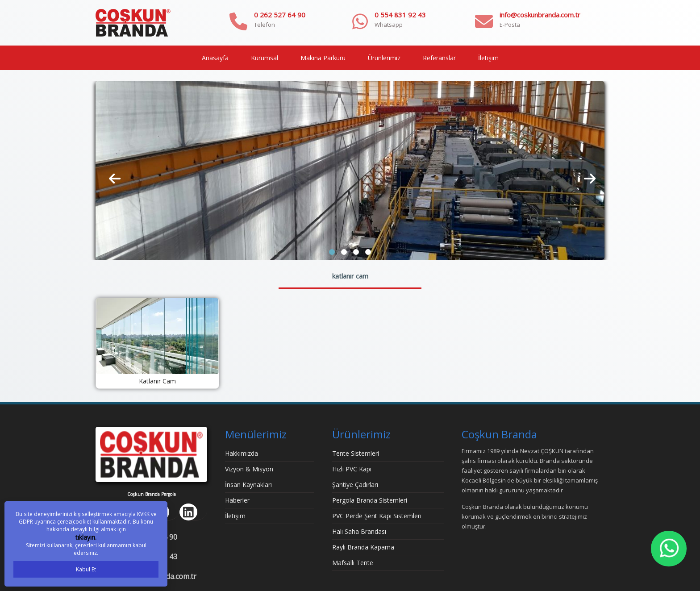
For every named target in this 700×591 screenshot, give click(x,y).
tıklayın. (86, 537)
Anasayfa (215, 58)
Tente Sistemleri (356, 453)
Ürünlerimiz (384, 58)
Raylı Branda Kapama (363, 547)
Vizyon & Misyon (249, 469)
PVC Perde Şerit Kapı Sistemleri (377, 516)
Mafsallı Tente (353, 563)
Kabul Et (86, 569)
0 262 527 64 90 (280, 15)
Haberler (237, 500)
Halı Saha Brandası (359, 531)
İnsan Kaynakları (248, 485)
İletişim (488, 58)
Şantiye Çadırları (355, 485)
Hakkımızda (242, 453)
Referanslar (439, 58)
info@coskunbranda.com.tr (540, 15)
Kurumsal (265, 58)
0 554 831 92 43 (400, 15)
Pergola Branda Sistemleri (370, 500)
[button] (332, 252)
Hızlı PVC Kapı (352, 469)
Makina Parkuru (323, 58)
